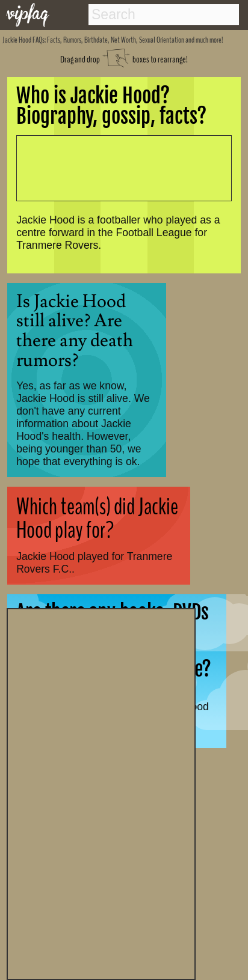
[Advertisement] (101, 793)
